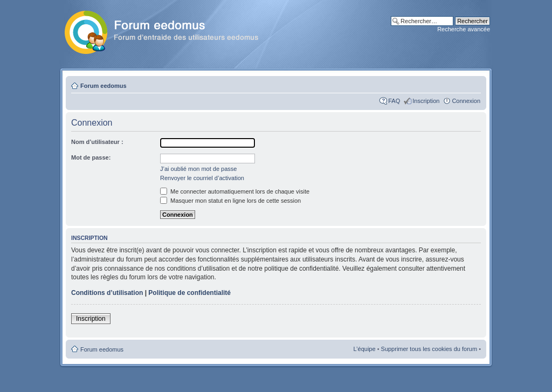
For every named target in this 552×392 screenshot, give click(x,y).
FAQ (394, 101)
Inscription (426, 101)
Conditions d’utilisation (107, 293)
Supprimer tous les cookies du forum (429, 349)
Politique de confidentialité (189, 293)
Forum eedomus (103, 86)
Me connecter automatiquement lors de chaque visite (235, 191)
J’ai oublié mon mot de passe (198, 169)
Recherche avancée (464, 29)
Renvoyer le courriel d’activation (202, 178)
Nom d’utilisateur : (97, 142)
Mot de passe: (91, 157)
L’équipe (365, 349)
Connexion (466, 101)
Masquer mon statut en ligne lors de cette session (230, 201)
